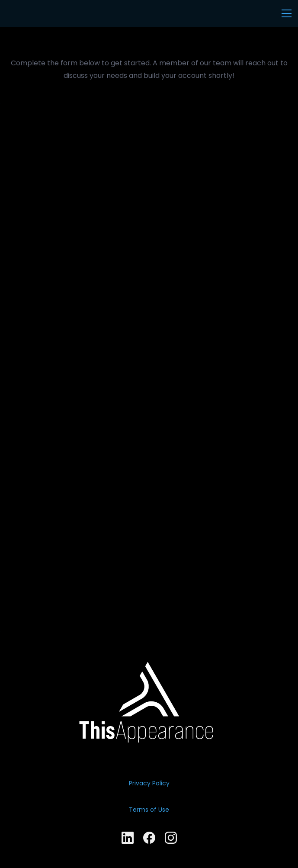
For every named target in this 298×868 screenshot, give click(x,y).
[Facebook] (149, 838)
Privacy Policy (149, 783)
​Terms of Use (149, 810)
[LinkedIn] (128, 838)
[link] (149, 668)
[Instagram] (171, 838)
